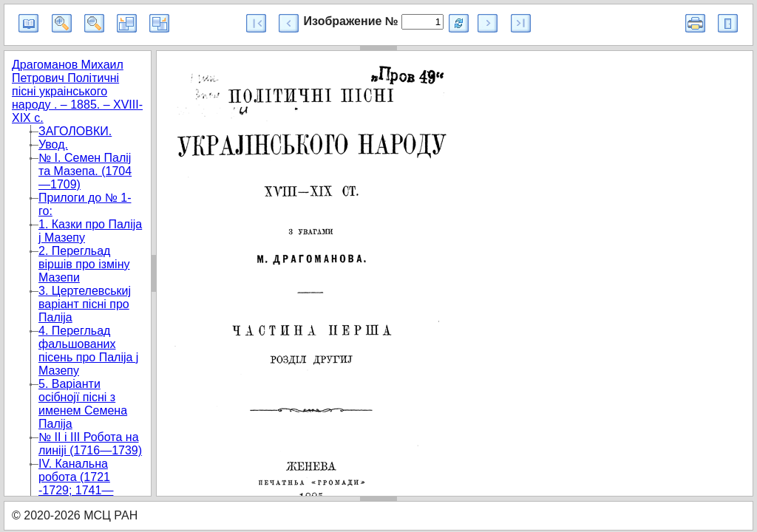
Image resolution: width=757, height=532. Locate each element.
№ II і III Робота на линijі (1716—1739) (90, 444)
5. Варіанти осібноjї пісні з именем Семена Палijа (83, 404)
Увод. (53, 144)
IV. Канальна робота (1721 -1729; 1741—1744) (76, 484)
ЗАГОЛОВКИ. (75, 131)
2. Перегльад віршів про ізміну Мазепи (84, 264)
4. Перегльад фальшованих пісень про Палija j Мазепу (88, 351)
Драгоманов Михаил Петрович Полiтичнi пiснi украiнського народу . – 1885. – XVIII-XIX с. (77, 91)
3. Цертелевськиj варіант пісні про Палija (85, 304)
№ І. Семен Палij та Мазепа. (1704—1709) (85, 171)
